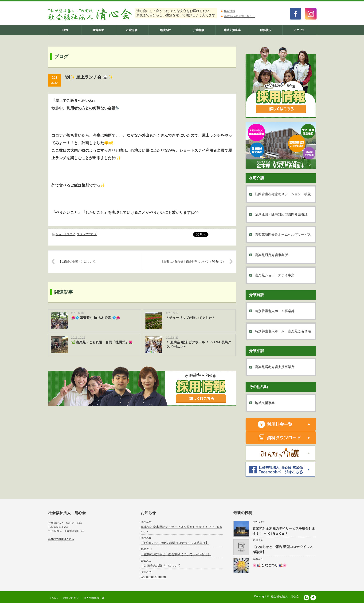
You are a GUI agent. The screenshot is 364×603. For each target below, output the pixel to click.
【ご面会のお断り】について (77, 262)
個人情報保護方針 (94, 598)
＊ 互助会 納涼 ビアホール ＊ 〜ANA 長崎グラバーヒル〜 (198, 344)
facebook (313, 598)
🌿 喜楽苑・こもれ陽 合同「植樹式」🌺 (102, 342)
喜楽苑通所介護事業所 (271, 255)
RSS (306, 598)
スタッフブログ (87, 234)
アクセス (299, 30)
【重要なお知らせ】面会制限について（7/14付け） (193, 262)
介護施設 (165, 30)
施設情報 (230, 11)
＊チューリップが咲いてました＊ (191, 318)
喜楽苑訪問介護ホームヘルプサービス (283, 234)
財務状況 (266, 30)
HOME (65, 30)
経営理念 (98, 30)
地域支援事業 (232, 30)
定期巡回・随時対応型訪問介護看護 (281, 214)
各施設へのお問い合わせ (239, 16)
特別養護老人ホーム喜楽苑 (275, 311)
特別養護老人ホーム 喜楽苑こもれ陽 (283, 331)
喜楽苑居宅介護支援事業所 (275, 367)
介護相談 (199, 30)
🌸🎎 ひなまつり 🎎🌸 (270, 565)
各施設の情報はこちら (61, 539)
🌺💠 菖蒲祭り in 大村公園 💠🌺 (96, 318)
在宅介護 (132, 30)
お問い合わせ (71, 598)
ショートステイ (66, 234)
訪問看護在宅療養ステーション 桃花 (283, 194)
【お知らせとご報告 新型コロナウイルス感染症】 (175, 543)
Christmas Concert (153, 577)
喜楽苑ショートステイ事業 (275, 275)
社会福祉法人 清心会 (285, 596)
